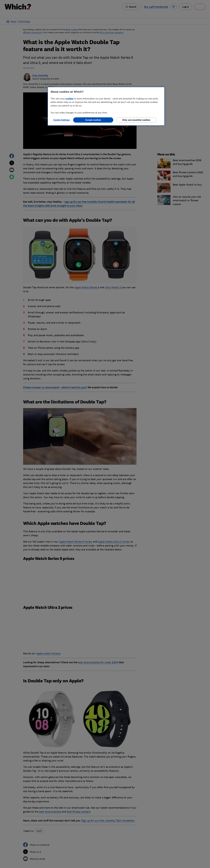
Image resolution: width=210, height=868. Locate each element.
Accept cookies (93, 120)
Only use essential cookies (136, 120)
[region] (106, 106)
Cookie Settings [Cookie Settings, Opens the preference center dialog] (62, 120)
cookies (69, 99)
